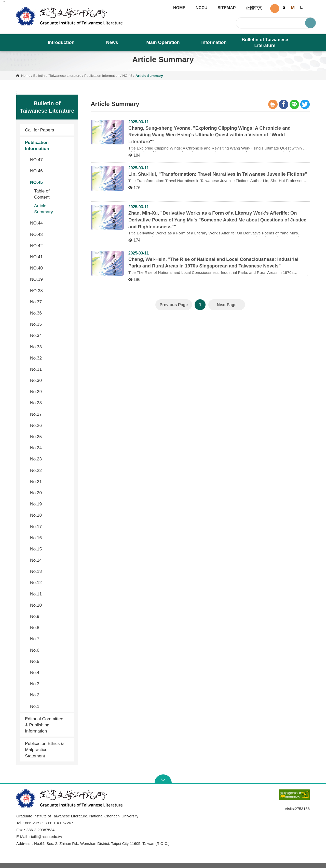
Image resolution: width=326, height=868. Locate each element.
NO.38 (50, 291)
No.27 (50, 414)
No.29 (50, 392)
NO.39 (50, 279)
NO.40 (50, 268)
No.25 (50, 437)
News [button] (112, 42)
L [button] (301, 8)
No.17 (50, 527)
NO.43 (50, 234)
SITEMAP (227, 8)
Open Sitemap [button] (163, 779)
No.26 (50, 425)
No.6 (50, 650)
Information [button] (214, 42)
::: (3, 2)
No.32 (50, 358)
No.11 (50, 594)
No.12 (50, 582)
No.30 (50, 380)
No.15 (50, 549)
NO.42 (50, 246)
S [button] (284, 8)
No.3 (50, 684)
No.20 (50, 493)
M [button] (293, 8)
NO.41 (50, 257)
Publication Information (102, 76)
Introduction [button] (61, 42)
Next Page (227, 305)
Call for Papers (39, 130)
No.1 (50, 706)
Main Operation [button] (163, 42)
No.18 (50, 515)
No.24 (50, 448)
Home (26, 76)
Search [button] (310, 23)
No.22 (50, 470)
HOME (179, 8)
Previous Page (174, 305)
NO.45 (127, 76)
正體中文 (254, 8)
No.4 (50, 672)
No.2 (50, 695)
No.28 (50, 403)
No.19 (50, 504)
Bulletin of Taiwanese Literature (57, 76)
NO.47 (50, 160)
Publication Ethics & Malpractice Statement (44, 750)
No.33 (50, 347)
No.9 (50, 616)
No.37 (50, 302)
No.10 (50, 605)
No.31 (50, 369)
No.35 (50, 324)
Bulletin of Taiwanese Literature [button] (265, 43)
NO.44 (50, 223)
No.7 (50, 639)
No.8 (50, 627)
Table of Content (42, 194)
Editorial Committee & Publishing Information (44, 725)
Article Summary (44, 209)
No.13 (50, 571)
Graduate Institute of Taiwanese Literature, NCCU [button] (20, 9)
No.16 (50, 538)
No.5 (50, 661)
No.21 (50, 482)
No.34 (50, 335)
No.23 (50, 459)
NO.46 (50, 171)
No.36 (50, 313)
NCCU (201, 8)
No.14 (50, 560)
